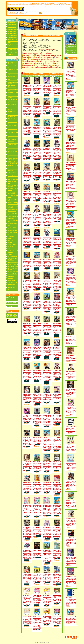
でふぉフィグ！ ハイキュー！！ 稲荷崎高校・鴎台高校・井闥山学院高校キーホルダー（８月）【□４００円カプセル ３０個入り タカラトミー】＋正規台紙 (37, 219)
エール (56, 64)
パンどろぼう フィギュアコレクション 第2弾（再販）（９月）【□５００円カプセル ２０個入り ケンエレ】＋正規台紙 (27, 600)
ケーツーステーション (29, 66)
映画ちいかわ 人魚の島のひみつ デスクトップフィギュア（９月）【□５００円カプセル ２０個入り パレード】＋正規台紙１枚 (37, 352)
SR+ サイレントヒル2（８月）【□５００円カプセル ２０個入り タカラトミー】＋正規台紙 (37, 174)
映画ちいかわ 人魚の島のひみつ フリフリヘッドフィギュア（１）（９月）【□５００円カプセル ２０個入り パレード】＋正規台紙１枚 (71, 300)
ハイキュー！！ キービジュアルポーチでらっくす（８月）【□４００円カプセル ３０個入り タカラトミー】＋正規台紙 (57, 197)
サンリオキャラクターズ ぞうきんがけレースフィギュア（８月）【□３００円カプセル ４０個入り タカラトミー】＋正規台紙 (27, 153)
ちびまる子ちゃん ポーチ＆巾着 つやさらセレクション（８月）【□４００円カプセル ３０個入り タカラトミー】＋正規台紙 (47, 197)
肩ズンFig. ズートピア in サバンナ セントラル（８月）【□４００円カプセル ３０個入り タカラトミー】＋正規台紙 (57, 110)
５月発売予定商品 (12, 23)
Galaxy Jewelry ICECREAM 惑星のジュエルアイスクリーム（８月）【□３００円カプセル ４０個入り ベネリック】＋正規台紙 (57, 579)
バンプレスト (11, 247)
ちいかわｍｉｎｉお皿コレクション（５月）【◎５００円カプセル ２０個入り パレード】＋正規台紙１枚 (71, 620)
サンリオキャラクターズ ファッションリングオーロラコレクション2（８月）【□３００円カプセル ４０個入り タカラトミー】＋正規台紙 (57, 154)
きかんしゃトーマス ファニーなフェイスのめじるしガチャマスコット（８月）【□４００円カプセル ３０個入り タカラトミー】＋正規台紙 (57, 243)
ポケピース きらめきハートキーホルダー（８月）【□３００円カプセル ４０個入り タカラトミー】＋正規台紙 (57, 420)
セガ (9, 249)
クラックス (39, 56)
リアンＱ (26, 58)
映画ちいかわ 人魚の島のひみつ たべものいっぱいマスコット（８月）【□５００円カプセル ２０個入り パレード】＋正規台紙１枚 (71, 147)
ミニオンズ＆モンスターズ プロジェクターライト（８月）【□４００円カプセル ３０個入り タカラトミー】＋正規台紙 (27, 242)
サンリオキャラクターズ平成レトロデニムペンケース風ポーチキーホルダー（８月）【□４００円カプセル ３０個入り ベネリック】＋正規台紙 (27, 533)
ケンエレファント (49, 66)
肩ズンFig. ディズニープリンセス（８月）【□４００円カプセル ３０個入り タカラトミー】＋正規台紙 (47, 264)
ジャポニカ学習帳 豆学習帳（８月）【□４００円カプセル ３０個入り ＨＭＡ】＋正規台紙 (27, 131)
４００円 (45, 54)
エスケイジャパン (41, 64)
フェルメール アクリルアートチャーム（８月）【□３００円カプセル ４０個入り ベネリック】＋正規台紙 (47, 579)
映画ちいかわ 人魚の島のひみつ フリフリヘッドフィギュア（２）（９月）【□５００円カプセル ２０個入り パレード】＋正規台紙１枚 (71, 320)
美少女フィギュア (12, 280)
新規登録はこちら (12, 314)
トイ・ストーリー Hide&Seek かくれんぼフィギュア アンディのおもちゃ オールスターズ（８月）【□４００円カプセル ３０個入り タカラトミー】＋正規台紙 (47, 444)
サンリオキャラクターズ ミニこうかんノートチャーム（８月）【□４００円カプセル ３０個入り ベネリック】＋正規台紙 (27, 554)
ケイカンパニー (51, 64)
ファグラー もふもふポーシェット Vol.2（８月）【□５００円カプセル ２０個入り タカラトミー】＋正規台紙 (47, 175)
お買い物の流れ (12, 13)
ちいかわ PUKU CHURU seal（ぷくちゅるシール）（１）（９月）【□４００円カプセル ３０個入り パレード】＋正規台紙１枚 (71, 74)
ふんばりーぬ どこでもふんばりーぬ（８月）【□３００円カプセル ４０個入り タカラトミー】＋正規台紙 (47, 285)
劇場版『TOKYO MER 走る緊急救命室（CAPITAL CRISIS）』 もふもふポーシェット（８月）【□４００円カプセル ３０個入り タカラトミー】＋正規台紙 (47, 219)
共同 (50, 68)
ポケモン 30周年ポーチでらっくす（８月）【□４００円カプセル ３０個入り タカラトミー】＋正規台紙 (57, 90)
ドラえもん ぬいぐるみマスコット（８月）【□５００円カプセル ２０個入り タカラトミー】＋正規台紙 (27, 196)
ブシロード (10, 240)
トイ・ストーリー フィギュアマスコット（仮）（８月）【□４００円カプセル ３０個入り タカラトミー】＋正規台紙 (47, 487)
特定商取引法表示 (12, 303)
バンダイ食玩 (11, 236)
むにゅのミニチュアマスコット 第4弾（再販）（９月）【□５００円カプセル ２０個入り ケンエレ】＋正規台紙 (37, 599)
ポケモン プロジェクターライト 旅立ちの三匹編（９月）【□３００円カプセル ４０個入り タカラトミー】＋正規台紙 (27, 175)
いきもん (26, 60)
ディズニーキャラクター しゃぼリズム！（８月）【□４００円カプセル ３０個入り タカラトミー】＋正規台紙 (37, 285)
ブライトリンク (40, 66)
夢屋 (30, 64)
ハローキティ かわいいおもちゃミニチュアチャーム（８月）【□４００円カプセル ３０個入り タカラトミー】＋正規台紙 (37, 111)
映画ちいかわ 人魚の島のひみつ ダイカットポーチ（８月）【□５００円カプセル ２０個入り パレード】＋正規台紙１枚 (37, 375)
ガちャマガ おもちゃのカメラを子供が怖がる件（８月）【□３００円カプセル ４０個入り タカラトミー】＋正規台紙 (57, 285)
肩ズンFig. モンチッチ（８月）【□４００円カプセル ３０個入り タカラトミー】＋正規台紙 (47, 110)
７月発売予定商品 (12, 27)
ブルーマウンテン (33, 62)
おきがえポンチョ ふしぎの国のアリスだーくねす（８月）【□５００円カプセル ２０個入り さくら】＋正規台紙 (37, 420)
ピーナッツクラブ (43, 68)
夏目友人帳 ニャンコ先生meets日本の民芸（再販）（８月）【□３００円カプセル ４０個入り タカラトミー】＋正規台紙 (27, 329)
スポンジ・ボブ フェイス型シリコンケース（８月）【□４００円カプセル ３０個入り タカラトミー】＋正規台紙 (47, 466)
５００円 (50, 54)
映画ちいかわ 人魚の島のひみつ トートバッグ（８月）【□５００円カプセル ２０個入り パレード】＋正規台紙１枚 (27, 375)
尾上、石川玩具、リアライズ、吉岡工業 (52, 56)
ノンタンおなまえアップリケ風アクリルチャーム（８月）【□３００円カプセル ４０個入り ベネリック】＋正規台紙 (27, 579)
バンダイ (10, 254)
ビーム (34, 64)
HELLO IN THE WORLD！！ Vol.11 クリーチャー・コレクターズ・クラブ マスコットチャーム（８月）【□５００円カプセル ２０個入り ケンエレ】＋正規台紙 (37, 623)
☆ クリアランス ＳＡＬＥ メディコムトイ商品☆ (13, 41)
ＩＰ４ (40, 62)
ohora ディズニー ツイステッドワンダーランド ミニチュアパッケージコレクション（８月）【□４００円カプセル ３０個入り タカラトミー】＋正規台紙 (57, 443)
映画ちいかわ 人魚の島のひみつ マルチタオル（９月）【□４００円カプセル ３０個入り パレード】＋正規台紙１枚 (47, 351)
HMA (60, 68)
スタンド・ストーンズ (48, 62)
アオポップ (58, 58)
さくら (31, 68)
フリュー (10, 238)
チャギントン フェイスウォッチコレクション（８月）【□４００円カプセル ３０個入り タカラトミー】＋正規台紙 (27, 264)
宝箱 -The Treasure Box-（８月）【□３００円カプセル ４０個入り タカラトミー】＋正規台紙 (37, 305)
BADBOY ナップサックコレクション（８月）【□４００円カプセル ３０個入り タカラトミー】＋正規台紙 (37, 196)
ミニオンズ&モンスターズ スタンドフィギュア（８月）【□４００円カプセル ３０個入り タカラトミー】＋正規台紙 (37, 466)
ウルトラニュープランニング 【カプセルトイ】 (13, 144)
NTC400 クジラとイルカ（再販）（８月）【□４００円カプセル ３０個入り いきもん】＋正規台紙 (71, 430)
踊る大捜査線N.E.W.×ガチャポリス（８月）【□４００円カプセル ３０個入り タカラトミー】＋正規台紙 (57, 217)
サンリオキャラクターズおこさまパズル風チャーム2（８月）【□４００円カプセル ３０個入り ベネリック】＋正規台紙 (57, 510)
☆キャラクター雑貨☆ (13, 266)
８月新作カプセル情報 (13, 29)
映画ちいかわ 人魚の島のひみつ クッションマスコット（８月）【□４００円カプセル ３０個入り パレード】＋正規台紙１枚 (37, 399)
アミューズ (25, 56)
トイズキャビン (58, 60)
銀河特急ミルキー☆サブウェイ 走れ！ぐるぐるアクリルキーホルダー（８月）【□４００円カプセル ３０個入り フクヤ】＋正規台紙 (71, 581)
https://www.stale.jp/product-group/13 (48, 49)
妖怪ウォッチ (11, 276)
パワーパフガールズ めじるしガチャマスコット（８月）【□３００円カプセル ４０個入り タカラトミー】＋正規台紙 (47, 89)
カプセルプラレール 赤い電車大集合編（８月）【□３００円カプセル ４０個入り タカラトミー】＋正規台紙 (47, 132)
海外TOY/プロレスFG (13, 262)
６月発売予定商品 (12, 25)
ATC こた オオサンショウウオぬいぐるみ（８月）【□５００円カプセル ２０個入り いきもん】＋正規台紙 (71, 504)
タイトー (10, 243)
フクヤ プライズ (12, 245)
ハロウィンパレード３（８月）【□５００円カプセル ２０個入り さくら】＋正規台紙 (27, 418)
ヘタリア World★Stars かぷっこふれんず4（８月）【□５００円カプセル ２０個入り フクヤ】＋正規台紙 (71, 466)
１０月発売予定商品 (12, 35)
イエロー (32, 56)
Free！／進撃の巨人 (12, 274)
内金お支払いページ (12, 282)
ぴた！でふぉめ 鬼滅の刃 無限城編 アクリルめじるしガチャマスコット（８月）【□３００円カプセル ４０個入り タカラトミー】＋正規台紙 (37, 154)
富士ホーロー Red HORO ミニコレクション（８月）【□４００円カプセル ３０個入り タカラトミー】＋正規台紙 (27, 487)
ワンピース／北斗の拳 (13, 264)
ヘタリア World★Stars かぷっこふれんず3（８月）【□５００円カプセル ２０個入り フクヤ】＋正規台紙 (71, 448)
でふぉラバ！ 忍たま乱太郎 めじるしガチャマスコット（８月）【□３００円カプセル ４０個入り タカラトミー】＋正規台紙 (47, 306)
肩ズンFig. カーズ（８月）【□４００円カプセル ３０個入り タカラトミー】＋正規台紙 (37, 441)
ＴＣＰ (26, 64)
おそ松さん (10, 278)
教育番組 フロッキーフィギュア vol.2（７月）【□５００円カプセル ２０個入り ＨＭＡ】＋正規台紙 (71, 93)
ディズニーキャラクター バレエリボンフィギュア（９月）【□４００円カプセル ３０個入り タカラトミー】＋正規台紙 (57, 132)
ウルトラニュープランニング (48, 58)
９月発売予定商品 (12, 33)
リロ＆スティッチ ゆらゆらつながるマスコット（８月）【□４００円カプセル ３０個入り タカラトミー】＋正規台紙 (27, 285)
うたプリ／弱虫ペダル (13, 272)
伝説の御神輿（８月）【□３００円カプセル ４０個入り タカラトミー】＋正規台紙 (27, 304)
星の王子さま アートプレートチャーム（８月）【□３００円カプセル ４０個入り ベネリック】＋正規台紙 (57, 555)
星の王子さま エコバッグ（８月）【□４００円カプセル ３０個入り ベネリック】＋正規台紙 (37, 554)
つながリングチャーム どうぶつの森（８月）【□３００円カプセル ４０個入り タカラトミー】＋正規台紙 (27, 90)
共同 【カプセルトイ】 (13, 179)
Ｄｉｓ (26, 68)
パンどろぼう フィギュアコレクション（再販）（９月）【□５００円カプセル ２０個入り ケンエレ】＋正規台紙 (47, 600)
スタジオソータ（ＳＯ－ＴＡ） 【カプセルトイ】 (13, 101)
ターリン (32, 58)
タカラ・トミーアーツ (13, 257)
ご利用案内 (10, 306)
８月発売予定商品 (12, 31)
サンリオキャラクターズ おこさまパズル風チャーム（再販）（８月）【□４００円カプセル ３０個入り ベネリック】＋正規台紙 (47, 510)
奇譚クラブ (37, 60)
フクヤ (32, 60)
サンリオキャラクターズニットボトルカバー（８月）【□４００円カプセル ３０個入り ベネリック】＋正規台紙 (37, 532)
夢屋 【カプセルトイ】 (13, 80)
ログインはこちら (12, 317)
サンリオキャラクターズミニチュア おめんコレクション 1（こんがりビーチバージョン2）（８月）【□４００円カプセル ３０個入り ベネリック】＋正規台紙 (47, 557)
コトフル (38, 58)
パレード (36, 68)
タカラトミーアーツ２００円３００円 (32, 54)
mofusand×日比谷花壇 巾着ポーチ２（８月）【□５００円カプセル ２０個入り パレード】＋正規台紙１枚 (27, 399)
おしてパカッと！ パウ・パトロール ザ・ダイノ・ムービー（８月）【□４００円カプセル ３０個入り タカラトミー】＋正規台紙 (47, 242)
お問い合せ (21, 13)
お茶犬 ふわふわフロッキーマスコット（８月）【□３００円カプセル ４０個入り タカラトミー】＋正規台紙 (27, 442)
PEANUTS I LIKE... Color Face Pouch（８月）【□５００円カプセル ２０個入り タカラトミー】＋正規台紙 (57, 175)
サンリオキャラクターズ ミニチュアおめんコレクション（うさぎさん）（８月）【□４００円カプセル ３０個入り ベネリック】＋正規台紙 (47, 533)
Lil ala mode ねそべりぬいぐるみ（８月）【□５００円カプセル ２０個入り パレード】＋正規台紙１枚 (57, 375)
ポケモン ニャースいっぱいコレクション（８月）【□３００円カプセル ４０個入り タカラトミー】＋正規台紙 (27, 110)
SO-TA (24, 62)
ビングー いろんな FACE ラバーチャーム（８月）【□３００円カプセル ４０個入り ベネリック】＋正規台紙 (37, 579)
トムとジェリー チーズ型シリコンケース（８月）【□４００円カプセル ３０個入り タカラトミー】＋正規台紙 (27, 466)
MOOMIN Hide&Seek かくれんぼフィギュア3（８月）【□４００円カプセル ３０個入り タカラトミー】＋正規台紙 (37, 487)
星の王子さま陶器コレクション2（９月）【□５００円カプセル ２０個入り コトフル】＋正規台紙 (71, 375)
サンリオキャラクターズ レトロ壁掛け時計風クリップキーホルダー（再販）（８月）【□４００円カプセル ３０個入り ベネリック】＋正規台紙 (57, 488)
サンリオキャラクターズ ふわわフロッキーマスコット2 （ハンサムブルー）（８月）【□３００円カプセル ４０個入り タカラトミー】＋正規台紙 (47, 154)
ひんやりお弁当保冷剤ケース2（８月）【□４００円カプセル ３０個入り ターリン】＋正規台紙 (71, 392)
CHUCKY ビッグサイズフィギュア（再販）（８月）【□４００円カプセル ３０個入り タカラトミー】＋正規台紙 (37, 241)
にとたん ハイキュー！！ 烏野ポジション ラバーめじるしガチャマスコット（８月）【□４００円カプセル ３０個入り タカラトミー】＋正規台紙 (27, 219)
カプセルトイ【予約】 (13, 231)
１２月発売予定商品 (12, 38)
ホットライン (44, 60)
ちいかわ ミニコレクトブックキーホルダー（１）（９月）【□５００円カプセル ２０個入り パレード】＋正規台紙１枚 (47, 328)
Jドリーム (51, 60)
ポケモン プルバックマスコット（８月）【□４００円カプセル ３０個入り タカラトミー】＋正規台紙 (71, 128)
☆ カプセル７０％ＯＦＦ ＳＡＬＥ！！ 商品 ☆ (13, 49)
